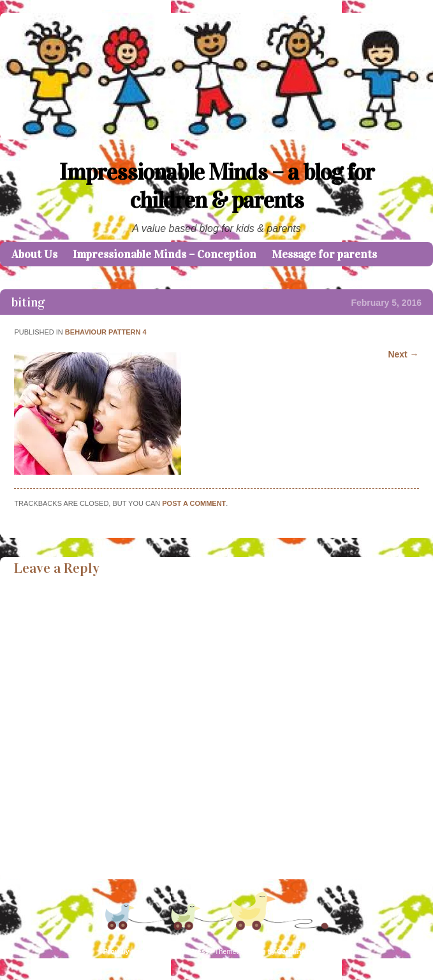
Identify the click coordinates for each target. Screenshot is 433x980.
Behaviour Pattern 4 (106, 332)
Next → (403, 354)
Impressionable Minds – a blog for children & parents (217, 186)
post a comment (194, 503)
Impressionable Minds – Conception (165, 254)
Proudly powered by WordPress (156, 951)
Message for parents (324, 254)
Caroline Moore (302, 951)
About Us (34, 254)
